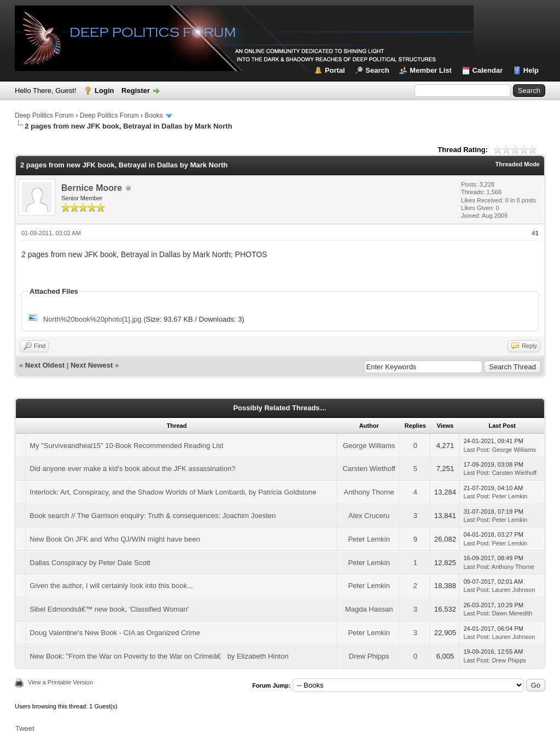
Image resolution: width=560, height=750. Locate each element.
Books (153, 115)
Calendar (488, 70)
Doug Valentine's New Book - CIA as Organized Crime (115, 633)
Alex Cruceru (369, 516)
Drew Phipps (369, 656)
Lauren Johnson (513, 590)
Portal (335, 70)
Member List (431, 70)
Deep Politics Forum (44, 115)
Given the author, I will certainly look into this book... (111, 586)
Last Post (476, 450)
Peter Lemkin (509, 496)
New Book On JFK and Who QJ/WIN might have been (115, 539)
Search (377, 70)
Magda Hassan (369, 609)
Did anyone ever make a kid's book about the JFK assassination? (132, 469)
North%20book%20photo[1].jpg (92, 319)
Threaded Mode (518, 164)
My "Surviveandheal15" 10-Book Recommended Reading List (126, 446)
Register (136, 91)
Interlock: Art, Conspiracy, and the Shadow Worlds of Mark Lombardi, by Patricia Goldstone (173, 492)
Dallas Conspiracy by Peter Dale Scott (90, 563)
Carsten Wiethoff (369, 469)
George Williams (369, 446)
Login (104, 91)
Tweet (25, 728)
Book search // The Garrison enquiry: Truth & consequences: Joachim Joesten (153, 516)
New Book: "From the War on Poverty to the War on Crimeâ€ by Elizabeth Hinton (159, 656)
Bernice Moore (92, 188)
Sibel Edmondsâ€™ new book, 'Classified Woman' (109, 609)
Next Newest (92, 365)
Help (531, 70)
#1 (535, 233)
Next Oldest (45, 365)
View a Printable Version (60, 682)
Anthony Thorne (369, 492)
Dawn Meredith (512, 613)
